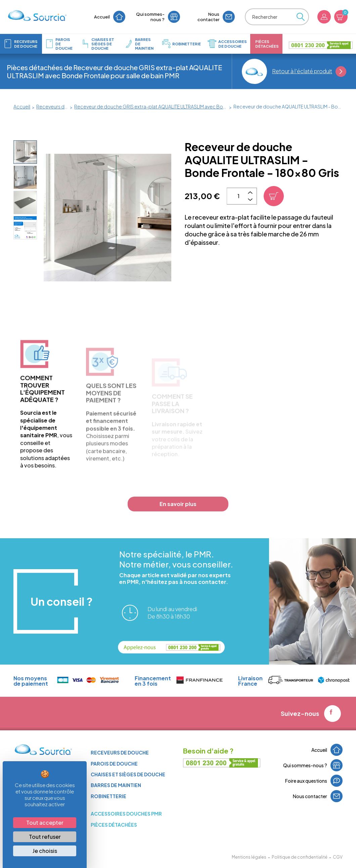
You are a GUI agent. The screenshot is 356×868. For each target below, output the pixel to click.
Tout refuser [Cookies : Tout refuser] (45, 837)
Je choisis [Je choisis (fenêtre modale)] (45, 851)
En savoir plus (178, 504)
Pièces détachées (114, 825)
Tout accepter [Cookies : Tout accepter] (45, 823)
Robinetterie (108, 796)
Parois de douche (114, 764)
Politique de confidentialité (300, 857)
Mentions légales (249, 857)
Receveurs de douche (120, 752)
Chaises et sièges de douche (128, 774)
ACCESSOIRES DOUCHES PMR (126, 814)
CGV (338, 857)
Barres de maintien (116, 785)
